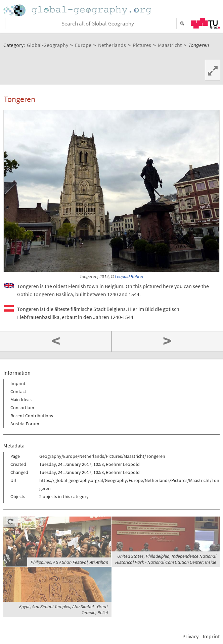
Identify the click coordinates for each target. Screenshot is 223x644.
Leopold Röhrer (129, 277)
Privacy (190, 636)
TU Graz (205, 23)
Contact (18, 391)
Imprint (18, 383)
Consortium (22, 408)
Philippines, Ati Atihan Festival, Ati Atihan (69, 562)
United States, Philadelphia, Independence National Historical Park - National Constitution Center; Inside (166, 559)
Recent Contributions (32, 416)
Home (78, 10)
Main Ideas (21, 399)
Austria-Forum (25, 424)
